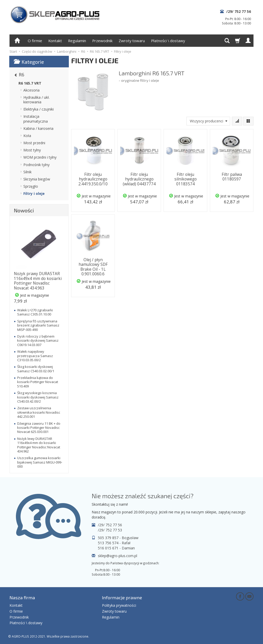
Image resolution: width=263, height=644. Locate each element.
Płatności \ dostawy (168, 41)
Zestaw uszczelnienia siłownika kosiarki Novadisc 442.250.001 (39, 412)
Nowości (24, 210)
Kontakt (55, 41)
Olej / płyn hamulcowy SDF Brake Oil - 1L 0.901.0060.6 (93, 267)
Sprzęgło (31, 186)
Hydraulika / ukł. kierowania (36, 100)
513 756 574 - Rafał (114, 543)
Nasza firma (22, 597)
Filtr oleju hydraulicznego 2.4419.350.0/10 (93, 179)
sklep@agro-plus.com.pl (118, 556)
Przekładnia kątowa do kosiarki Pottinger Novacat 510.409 (38, 382)
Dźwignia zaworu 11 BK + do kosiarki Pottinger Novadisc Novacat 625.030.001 (39, 428)
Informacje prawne (122, 597)
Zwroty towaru (132, 41)
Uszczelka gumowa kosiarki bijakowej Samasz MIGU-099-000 (40, 462)
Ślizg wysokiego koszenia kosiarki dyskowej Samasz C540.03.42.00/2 (38, 397)
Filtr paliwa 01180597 (232, 177)
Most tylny (32, 150)
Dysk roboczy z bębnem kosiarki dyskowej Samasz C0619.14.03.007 (38, 341)
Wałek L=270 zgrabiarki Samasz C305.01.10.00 (35, 312)
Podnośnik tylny (36, 165)
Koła (27, 136)
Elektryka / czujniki (39, 109)
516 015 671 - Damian (116, 548)
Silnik (27, 172)
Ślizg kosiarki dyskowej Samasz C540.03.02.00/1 (36, 369)
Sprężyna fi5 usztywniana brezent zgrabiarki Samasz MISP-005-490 (38, 325)
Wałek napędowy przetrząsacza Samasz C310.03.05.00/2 (35, 356)
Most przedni (34, 143)
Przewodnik (102, 41)
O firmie (35, 41)
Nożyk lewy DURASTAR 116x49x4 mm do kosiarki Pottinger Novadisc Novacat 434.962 (39, 445)
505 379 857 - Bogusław (118, 538)
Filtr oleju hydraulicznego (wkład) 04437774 (139, 179)
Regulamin (77, 41)
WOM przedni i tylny (40, 157)
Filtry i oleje (34, 193)
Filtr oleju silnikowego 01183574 (186, 179)
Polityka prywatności (119, 605)
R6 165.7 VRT (30, 83)
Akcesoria (31, 90)
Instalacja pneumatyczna (36, 119)
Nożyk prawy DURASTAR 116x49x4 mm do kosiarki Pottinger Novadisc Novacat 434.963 (38, 281)
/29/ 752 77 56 (239, 11)
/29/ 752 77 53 (110, 530)
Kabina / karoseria (38, 128)
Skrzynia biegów (37, 179)
